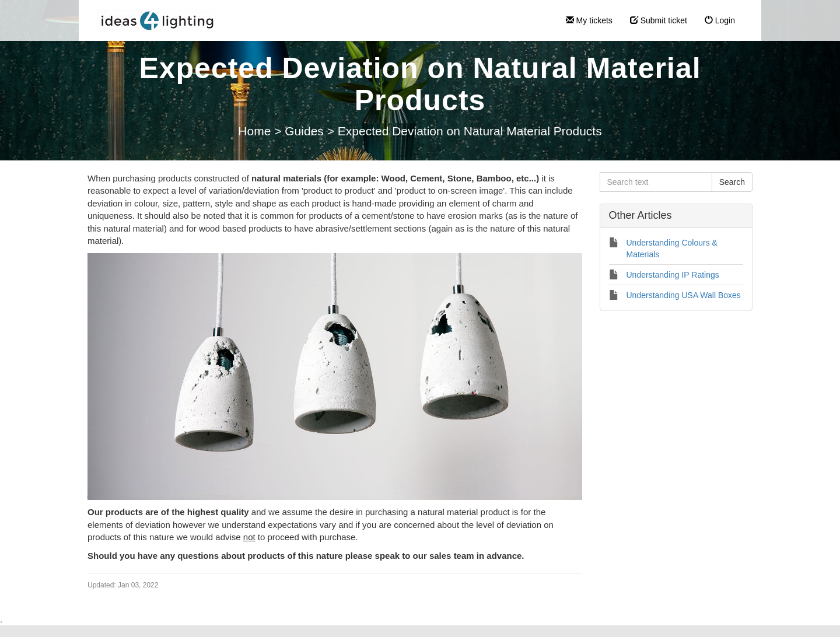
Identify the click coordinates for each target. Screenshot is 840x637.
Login (720, 20)
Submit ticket (659, 20)
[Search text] (656, 182)
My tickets (589, 20)
